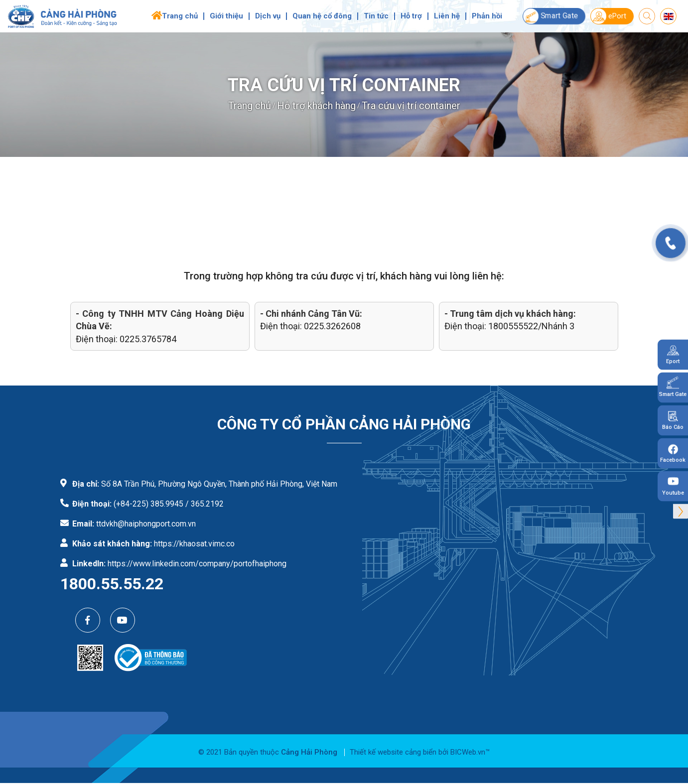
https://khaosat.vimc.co (194, 544)
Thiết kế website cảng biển (393, 752)
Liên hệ (447, 16)
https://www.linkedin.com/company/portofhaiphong (197, 564)
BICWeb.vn (468, 752)
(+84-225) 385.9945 (148, 504)
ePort (609, 16)
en (668, 16)
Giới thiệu (226, 16)
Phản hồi (487, 16)
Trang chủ (180, 16)
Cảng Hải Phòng (309, 752)
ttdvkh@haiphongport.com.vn (146, 524)
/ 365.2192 (205, 504)
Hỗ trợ (411, 16)
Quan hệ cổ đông (322, 16)
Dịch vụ (268, 16)
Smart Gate (550, 16)
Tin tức (376, 16)
